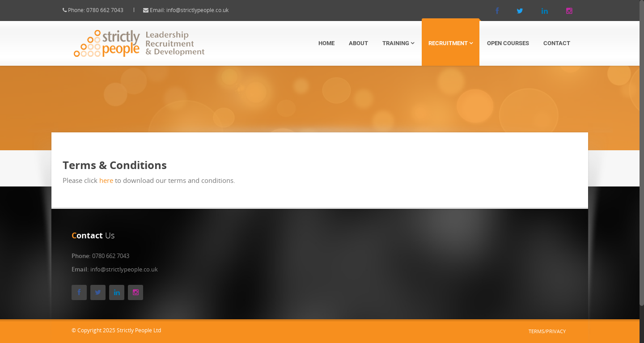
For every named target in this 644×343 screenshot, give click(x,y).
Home (326, 43)
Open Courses (508, 43)
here (114, 180)
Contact (557, 43)
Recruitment (451, 43)
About (358, 43)
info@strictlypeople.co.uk (205, 10)
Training (398, 43)
